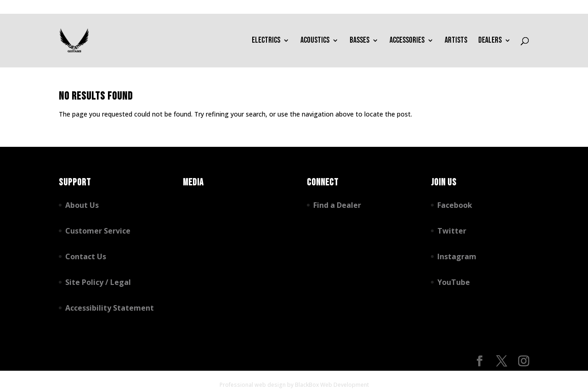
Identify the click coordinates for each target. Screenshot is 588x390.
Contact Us (86, 256)
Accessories (407, 41)
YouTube (454, 282)
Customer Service (98, 231)
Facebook (455, 205)
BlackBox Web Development (332, 385)
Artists (456, 41)
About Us (82, 205)
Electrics (266, 41)
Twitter (452, 231)
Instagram (457, 256)
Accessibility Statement (110, 308)
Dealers (490, 41)
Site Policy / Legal (98, 282)
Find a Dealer (337, 205)
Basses (359, 41)
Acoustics (315, 41)
